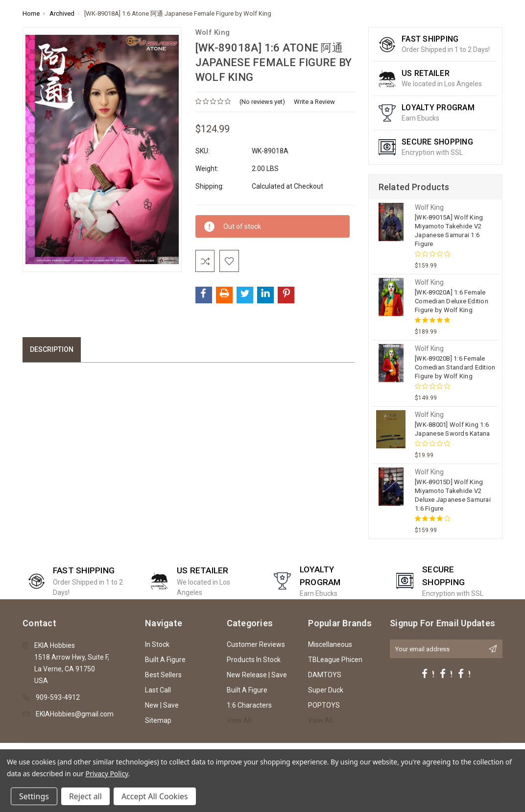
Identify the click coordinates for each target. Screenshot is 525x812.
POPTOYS (324, 705)
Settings (34, 796)
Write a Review (314, 102)
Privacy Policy (107, 774)
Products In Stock (254, 660)
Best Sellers (163, 675)
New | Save (162, 705)
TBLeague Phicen (335, 660)
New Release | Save (257, 675)
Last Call (158, 690)
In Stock (157, 644)
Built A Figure (165, 660)
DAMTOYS (325, 675)
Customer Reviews (256, 644)
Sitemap (158, 720)
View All (239, 720)
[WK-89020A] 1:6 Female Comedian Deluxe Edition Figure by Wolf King (452, 301)
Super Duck (326, 690)
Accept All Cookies (155, 796)
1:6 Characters (249, 705)
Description (52, 352)
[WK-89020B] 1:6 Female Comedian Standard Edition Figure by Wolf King (455, 367)
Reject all (85, 796)
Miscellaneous (330, 644)
